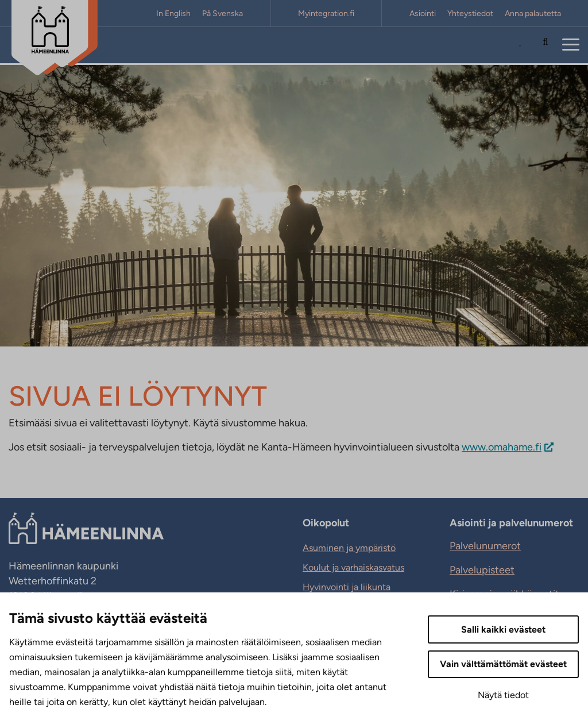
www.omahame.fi (502, 447)
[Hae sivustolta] (546, 45)
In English (173, 14)
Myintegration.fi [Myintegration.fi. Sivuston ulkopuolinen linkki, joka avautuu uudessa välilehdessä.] (326, 14)
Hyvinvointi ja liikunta (347, 587)
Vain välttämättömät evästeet (503, 664)
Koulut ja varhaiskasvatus (353, 567)
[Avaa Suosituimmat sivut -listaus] (523, 45)
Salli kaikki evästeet (503, 629)
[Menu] (571, 45)
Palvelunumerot (485, 546)
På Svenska (223, 14)
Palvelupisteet (482, 570)
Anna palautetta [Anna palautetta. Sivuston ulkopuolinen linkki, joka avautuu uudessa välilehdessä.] (533, 14)
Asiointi (423, 14)
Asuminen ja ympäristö (349, 548)
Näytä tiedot (503, 695)
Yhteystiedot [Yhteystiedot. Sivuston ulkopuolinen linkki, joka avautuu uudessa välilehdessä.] (470, 14)
